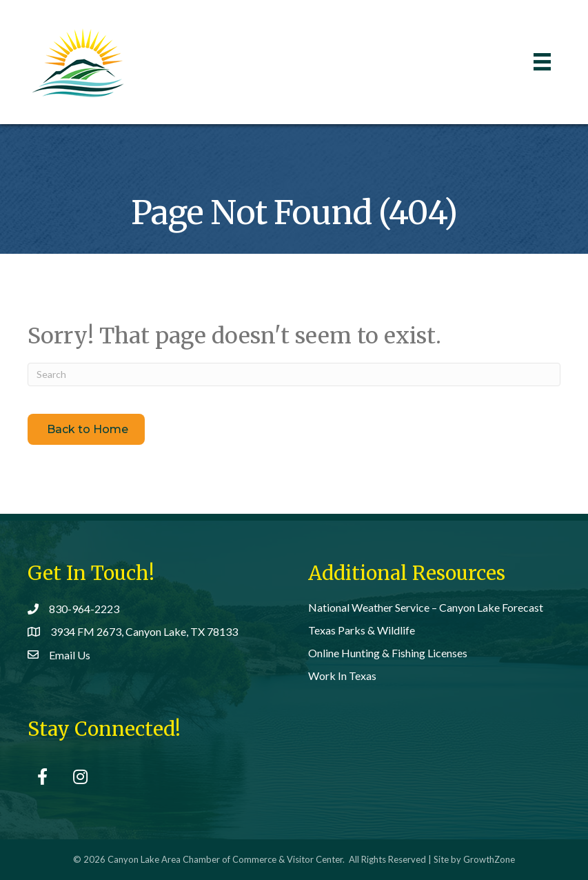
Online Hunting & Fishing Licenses (388, 653)
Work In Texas (342, 676)
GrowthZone (489, 859)
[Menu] (542, 62)
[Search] (294, 374)
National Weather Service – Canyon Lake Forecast (426, 607)
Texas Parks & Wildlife (362, 630)
